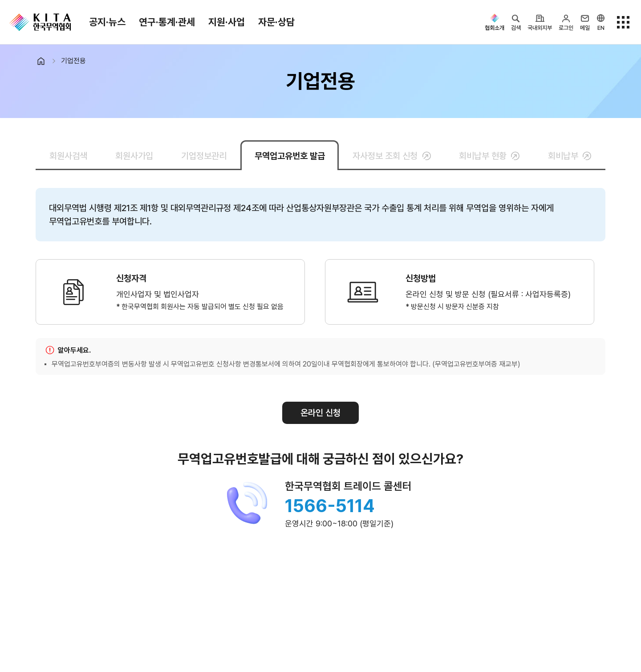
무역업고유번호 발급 (290, 156)
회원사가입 (134, 156)
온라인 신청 (320, 413)
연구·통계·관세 (167, 22)
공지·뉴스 (107, 22)
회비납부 (570, 156)
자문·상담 (276, 22)
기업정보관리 (204, 156)
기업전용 (73, 61)
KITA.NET (40, 22)
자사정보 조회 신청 (392, 156)
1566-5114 (330, 506)
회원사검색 (68, 156)
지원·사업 (227, 22)
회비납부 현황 (489, 156)
